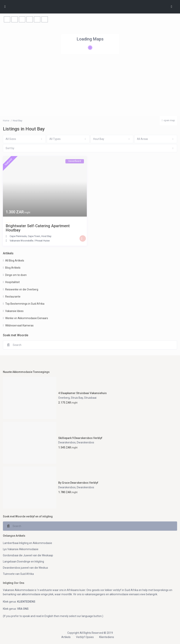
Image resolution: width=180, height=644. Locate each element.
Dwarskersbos (67, 442)
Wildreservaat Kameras (19, 325)
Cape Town (34, 236)
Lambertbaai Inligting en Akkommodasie (27, 543)
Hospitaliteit (12, 282)
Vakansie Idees (14, 311)
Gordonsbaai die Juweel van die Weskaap (28, 555)
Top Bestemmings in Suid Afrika (25, 304)
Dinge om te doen (16, 275)
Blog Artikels (13, 268)
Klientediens (107, 637)
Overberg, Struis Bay (71, 398)
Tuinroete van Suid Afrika (18, 574)
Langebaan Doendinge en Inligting (23, 562)
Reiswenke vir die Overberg (22, 289)
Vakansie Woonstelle (21, 241)
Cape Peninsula (18, 236)
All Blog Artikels (15, 261)
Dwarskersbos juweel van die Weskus (25, 568)
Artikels (66, 637)
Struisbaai (90, 398)
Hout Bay (46, 236)
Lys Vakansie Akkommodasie (21, 549)
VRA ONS (23, 609)
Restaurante (13, 297)
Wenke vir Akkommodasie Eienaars (27, 318)
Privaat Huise (42, 241)
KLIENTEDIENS (26, 602)
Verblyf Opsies (85, 637)
